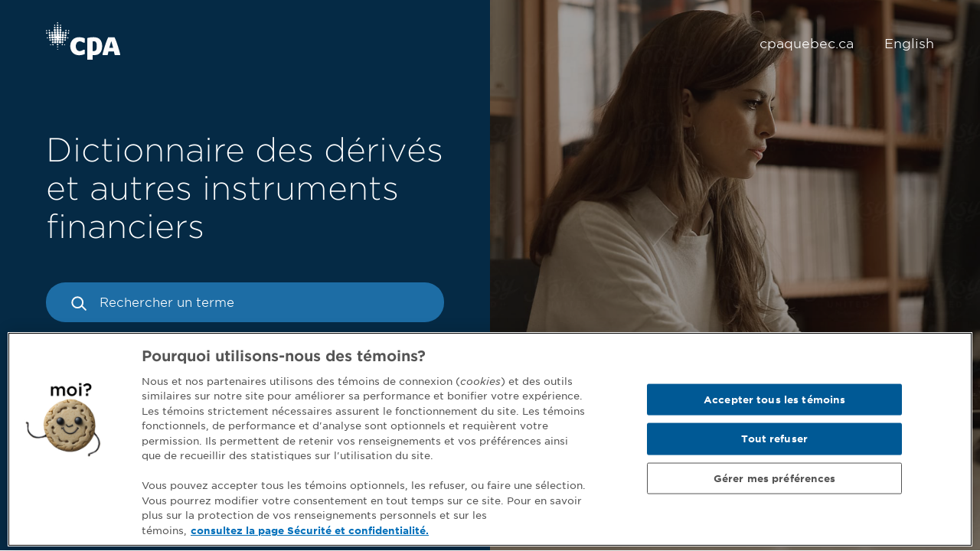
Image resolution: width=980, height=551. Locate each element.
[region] (490, 442)
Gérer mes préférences (775, 480)
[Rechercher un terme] (245, 302)
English (909, 44)
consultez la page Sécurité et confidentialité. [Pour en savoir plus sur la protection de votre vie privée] (310, 533)
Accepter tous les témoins (774, 401)
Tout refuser (774, 441)
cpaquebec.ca (807, 44)
